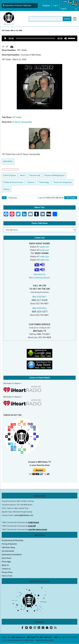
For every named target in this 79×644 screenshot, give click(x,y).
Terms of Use (7, 576)
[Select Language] (69, 9)
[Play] (5, 38)
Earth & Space (10, 175)
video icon (45, 257)
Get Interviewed (8, 551)
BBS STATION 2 (39, 308)
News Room (6, 558)
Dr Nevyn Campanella (22, 122)
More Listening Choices (39, 278)
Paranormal (35, 175)
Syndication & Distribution (12, 555)
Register (46, 6)
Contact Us (6, 569)
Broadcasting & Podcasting (12, 540)
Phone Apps (6, 562)
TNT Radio (17, 117)
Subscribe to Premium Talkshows (17, 6)
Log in (55, 6)
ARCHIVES (8, 161)
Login (40, 198)
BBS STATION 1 (39, 297)
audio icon (44, 247)
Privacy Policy (7, 572)
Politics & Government (13, 182)
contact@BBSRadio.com (23, 515)
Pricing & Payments (9, 544)
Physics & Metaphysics (54, 175)
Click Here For (40, 274)
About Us (5, 565)
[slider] (36, 38)
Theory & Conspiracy (63, 182)
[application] (39, 38)
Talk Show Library (8, 548)
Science (31, 182)
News (23, 175)
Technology (44, 182)
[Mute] (66, 38)
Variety (6, 189)
